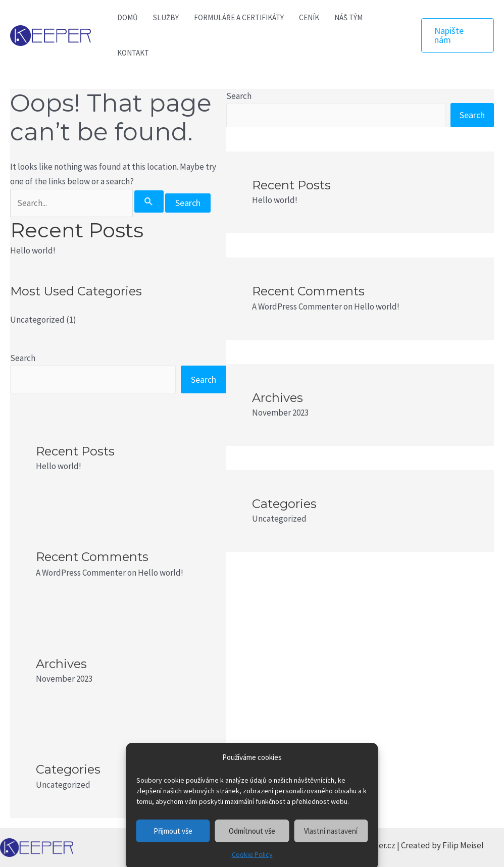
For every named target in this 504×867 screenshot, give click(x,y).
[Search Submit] (149, 201)
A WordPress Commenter (81, 573)
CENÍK (309, 17)
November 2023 (64, 679)
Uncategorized (37, 320)
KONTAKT (133, 53)
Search (23, 358)
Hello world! (33, 250)
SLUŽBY (166, 17)
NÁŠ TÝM (348, 17)
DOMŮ (128, 17)
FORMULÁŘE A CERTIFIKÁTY (239, 17)
